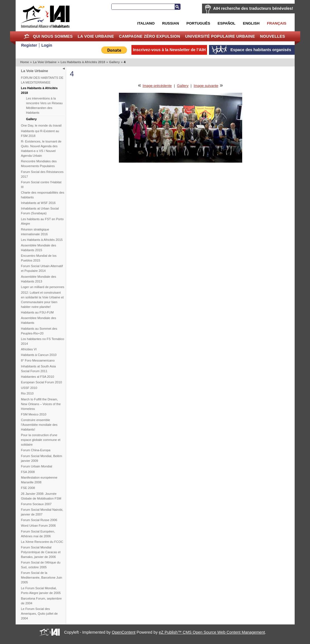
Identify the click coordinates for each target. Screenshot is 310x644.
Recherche (177, 7)
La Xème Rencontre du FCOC (42, 542)
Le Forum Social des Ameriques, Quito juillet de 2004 (39, 614)
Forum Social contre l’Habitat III (41, 185)
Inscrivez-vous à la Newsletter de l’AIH (169, 50)
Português (198, 23)
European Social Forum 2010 (41, 382)
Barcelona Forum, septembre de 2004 (41, 601)
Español (227, 23)
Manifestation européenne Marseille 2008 (39, 480)
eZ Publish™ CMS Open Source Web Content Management (212, 632)
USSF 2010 (29, 388)
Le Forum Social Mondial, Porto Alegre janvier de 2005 (41, 590)
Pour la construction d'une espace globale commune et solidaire (41, 440)
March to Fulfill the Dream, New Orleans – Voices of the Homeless (41, 404)
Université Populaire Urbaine (220, 36)
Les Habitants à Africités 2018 (83, 62)
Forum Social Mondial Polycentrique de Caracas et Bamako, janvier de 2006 (41, 552)
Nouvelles (273, 36)
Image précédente (157, 86)
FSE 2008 (28, 488)
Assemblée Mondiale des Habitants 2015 (39, 248)
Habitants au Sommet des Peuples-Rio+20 (39, 331)
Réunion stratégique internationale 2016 (35, 232)
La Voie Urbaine (96, 36)
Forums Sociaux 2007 (36, 504)
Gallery (114, 62)
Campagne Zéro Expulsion (149, 36)
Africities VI (29, 349)
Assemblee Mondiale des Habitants (39, 320)
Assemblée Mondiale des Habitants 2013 (39, 279)
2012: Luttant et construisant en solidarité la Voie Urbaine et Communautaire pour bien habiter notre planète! (42, 300)
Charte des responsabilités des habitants (43, 195)
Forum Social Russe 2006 (39, 520)
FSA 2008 (28, 472)
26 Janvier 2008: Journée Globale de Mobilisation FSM (41, 496)
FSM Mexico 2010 (34, 414)
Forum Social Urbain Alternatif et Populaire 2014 (42, 268)
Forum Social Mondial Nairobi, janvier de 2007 (42, 512)
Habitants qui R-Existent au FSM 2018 (40, 133)
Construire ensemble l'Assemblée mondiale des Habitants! (39, 425)
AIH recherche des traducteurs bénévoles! (253, 8)
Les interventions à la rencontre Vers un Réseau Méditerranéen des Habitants (44, 105)
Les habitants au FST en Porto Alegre (42, 221)
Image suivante (206, 86)
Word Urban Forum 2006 (38, 526)
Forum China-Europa (36, 450)
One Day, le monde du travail (41, 125)
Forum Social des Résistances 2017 (42, 174)
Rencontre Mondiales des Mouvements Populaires (39, 164)
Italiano (146, 23)
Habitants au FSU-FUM (37, 312)
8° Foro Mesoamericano (38, 360)
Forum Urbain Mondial (37, 466)
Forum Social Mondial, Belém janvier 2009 (42, 458)
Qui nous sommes (53, 36)
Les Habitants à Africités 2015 (42, 240)
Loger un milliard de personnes (43, 287)
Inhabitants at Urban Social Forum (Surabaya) (40, 211)
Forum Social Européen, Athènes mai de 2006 (38, 534)
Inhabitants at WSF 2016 (38, 203)
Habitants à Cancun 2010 (39, 355)
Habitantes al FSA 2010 (38, 377)
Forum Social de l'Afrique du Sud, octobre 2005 (41, 565)
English (251, 23)
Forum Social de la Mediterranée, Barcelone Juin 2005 (42, 578)
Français (277, 23)
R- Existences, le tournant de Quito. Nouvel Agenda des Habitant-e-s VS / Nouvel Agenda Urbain (41, 148)
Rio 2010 (27, 393)
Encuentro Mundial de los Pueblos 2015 (39, 258)
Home (26, 36)
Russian (170, 23)
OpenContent (124, 632)
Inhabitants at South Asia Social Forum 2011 (38, 369)
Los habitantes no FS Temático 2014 (43, 341)
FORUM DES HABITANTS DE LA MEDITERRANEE (42, 80)
